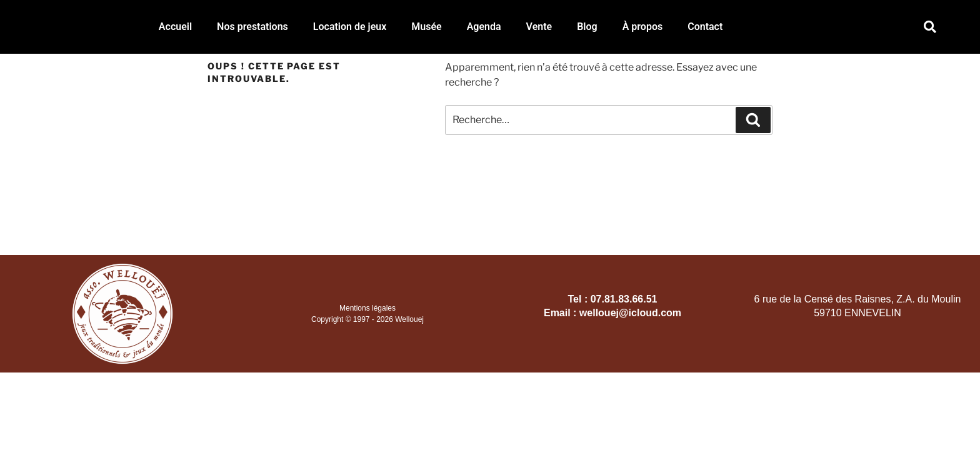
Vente (539, 27)
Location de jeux (350, 27)
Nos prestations (252, 27)
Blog (587, 27)
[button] (930, 27)
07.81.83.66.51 (624, 299)
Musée (426, 27)
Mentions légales (367, 308)
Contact (705, 27)
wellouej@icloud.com (630, 313)
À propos (643, 27)
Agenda (484, 27)
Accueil (175, 27)
